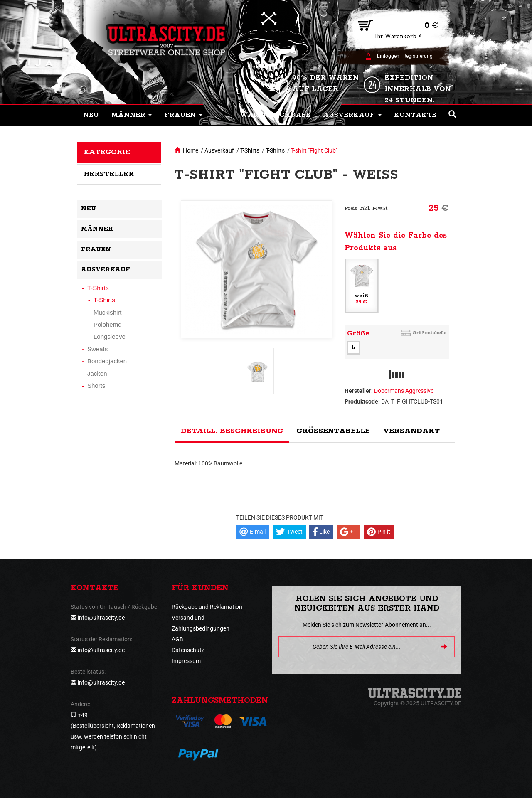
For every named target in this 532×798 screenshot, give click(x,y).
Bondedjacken (107, 361)
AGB (177, 639)
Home (191, 150)
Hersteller (109, 174)
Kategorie (107, 152)
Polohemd (108, 324)
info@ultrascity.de (101, 618)
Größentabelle (429, 333)
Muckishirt (108, 312)
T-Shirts (250, 150)
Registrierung (418, 56)
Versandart (411, 431)
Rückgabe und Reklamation (207, 607)
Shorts (96, 385)
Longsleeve (110, 336)
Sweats (97, 349)
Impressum (186, 661)
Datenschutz (188, 650)
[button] (132, 115)
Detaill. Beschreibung (232, 431)
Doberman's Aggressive (404, 391)
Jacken (97, 373)
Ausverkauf (219, 150)
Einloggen (388, 56)
